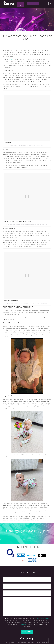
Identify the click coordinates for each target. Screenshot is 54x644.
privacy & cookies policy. (43, 610)
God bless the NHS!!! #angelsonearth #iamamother (17, 220)
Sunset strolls (8, 142)
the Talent (11, 59)
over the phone (40, 517)
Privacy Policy (23, 616)
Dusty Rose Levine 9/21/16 (11, 299)
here (35, 515)
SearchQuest (48, 639)
